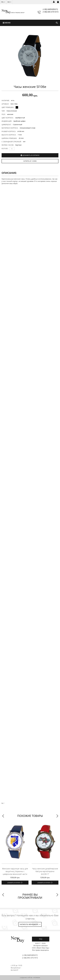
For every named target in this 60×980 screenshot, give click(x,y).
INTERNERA (37, 978)
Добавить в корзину (31, 155)
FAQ (41, 939)
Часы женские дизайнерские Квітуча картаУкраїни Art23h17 (45, 871)
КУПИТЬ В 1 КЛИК (30, 161)
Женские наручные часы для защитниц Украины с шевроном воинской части (15, 871)
